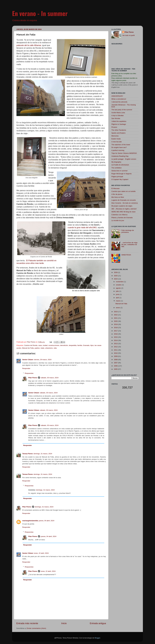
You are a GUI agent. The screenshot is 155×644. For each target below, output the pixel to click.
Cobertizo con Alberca (119, 215)
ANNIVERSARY (117, 96)
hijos (92, 345)
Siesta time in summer (120, 171)
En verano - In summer (40, 13)
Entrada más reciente (27, 623)
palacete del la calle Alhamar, (29, 45)
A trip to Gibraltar (118, 115)
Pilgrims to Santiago (119, 124)
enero (118, 308)
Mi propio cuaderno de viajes (122, 206)
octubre (119, 285)
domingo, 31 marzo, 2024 (43, 454)
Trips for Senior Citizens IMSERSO (124, 153)
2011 (116, 350)
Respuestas (29, 373)
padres (37, 348)
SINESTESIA (126, 255)
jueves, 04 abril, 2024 (46, 521)
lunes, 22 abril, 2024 (41, 553)
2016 (116, 334)
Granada (86, 345)
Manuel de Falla (28, 348)
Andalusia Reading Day (120, 156)
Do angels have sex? (119, 147)
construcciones (54, 345)
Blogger (97, 638)
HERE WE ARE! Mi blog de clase (123, 212)
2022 (116, 315)
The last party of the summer (122, 110)
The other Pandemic (119, 130)
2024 (116, 279)
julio (118, 291)
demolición (64, 345)
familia (80, 345)
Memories (115, 136)
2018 (116, 328)
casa (40, 345)
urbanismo (49, 348)
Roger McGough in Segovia (121, 174)
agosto (119, 288)
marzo (118, 301)
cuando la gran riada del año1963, (82, 228)
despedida (73, 345)
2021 (116, 318)
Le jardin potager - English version (124, 159)
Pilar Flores (33, 378)
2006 (116, 366)
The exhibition (116, 168)
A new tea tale (117, 142)
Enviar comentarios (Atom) (36, 628)
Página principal (117, 177)
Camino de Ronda (31, 345)
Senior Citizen (28, 360)
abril (118, 298)
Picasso (114, 127)
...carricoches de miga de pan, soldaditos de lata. (129, 245)
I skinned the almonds (119, 102)
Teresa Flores (28, 454)
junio (118, 294)
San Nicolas (116, 118)
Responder (26, 368)
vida (55, 348)
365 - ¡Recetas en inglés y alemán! (124, 209)
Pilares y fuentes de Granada (122, 218)
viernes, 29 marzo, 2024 (43, 360)
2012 (116, 347)
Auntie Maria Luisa (118, 113)
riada (42, 348)
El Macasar (116, 188)
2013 (116, 344)
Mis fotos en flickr (118, 197)
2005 (116, 369)
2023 (116, 312)
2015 (116, 337)
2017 (116, 331)
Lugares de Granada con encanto (124, 200)
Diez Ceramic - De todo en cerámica (125, 203)
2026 (116, 272)
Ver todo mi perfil (128, 35)
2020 (116, 321)
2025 (116, 276)
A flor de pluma (117, 194)
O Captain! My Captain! (120, 179)
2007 (116, 363)
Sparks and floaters (118, 133)
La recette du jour (118, 220)
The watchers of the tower (121, 145)
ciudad (45, 345)
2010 (116, 353)
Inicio (64, 623)
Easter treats (116, 139)
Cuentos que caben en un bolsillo (124, 191)
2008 (116, 360)
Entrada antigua (98, 623)
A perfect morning (118, 150)
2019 (116, 324)
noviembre (120, 282)
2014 (116, 340)
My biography (116, 162)
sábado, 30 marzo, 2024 (50, 378)
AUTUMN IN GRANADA (120, 165)
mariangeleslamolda (30, 521)
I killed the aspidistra (119, 121)
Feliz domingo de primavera (128, 231)
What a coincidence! (119, 99)
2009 (116, 356)
